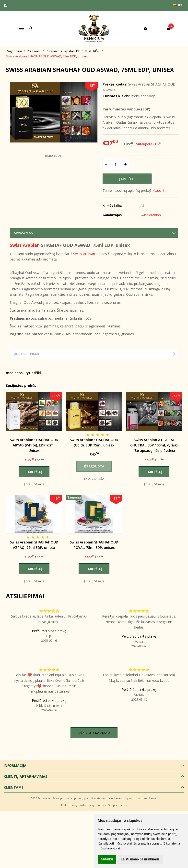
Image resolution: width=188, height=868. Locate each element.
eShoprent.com (117, 805)
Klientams (14, 787)
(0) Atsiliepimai (26, 354)
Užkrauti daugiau (94, 733)
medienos (14, 373)
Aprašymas (23, 233)
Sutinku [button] (107, 859)
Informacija (15, 765)
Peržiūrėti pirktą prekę (49, 631)
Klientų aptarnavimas (25, 776)
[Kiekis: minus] (106, 164)
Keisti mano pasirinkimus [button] (140, 859)
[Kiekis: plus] (125, 164)
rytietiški (33, 373)
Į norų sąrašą (53, 156)
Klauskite (159, 190)
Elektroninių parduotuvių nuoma (83, 805)
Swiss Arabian (25, 245)
